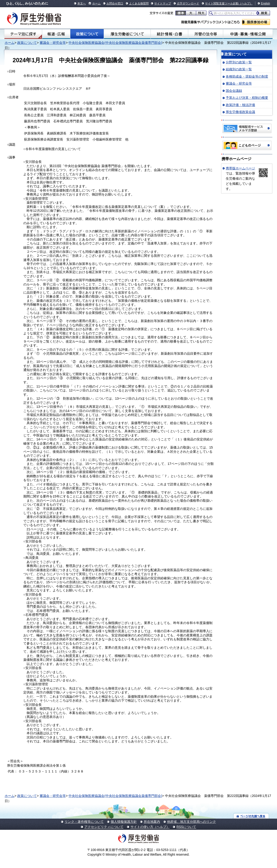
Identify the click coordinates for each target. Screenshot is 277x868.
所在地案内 (152, 822)
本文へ (82, 3)
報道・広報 (56, 34)
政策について (87, 34)
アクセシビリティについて (104, 827)
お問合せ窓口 (115, 3)
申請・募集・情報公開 (248, 34)
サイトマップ (163, 3)
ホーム (96, 3)
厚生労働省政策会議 (240, 112)
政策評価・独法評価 (240, 105)
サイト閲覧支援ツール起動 (222, 3)
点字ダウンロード (188, 3)
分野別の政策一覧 (239, 62)
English (265, 3)
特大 (201, 13)
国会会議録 (234, 91)
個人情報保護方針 (124, 822)
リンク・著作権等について (84, 822)
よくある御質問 (139, 3)
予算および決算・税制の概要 (247, 98)
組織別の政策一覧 (239, 69)
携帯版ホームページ (240, 168)
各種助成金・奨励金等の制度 (247, 76)
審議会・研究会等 (53, 43)
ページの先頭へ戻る (251, 816)
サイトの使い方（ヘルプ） (150, 827)
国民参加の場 (256, 22)
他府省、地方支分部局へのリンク (192, 822)
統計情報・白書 (169, 34)
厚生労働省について (127, 34)
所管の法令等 (206, 34)
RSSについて (186, 827)
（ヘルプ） (246, 3)
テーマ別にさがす (23, 34)
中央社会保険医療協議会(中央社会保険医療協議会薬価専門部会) (115, 43)
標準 (181, 13)
